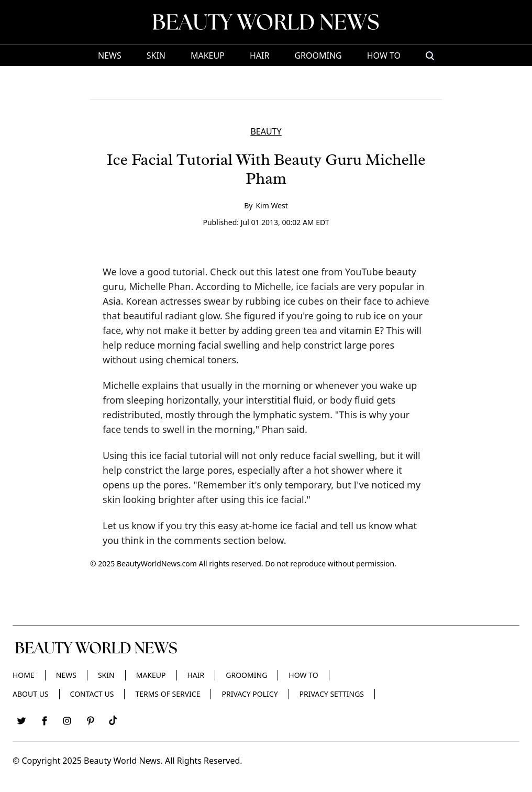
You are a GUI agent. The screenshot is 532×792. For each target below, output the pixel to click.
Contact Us (92, 694)
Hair (259, 55)
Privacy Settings (332, 694)
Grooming (318, 55)
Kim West (271, 205)
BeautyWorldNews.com (157, 564)
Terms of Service (168, 694)
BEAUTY (266, 131)
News (110, 55)
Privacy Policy (250, 694)
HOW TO (384, 55)
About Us (31, 694)
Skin (156, 55)
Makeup (208, 55)
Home (24, 675)
